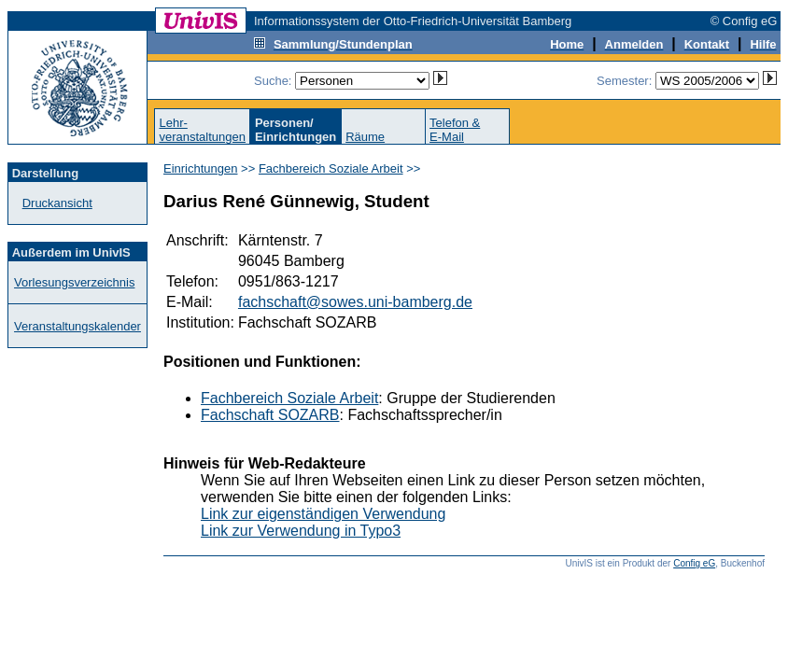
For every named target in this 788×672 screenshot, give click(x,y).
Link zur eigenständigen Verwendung (323, 514)
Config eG (694, 563)
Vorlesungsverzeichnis (74, 282)
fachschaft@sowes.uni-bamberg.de (355, 302)
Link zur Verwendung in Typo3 (301, 531)
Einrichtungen (201, 168)
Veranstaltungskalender (77, 326)
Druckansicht (57, 203)
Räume (365, 137)
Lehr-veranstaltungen (202, 130)
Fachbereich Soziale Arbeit (331, 168)
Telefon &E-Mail (455, 130)
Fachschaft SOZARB (270, 415)
